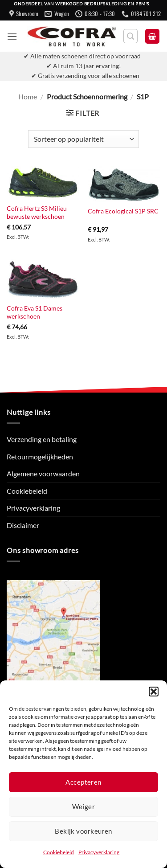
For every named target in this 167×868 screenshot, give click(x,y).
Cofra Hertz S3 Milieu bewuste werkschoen (37, 213)
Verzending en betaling (42, 439)
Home (28, 96)
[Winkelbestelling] (83, 139)
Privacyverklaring (99, 852)
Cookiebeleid (59, 852)
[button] (154, 692)
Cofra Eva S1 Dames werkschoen (35, 312)
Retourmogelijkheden (40, 457)
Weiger (84, 807)
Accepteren (83, 782)
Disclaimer (23, 525)
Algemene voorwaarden (43, 473)
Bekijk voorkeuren (83, 831)
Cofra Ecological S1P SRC (123, 211)
